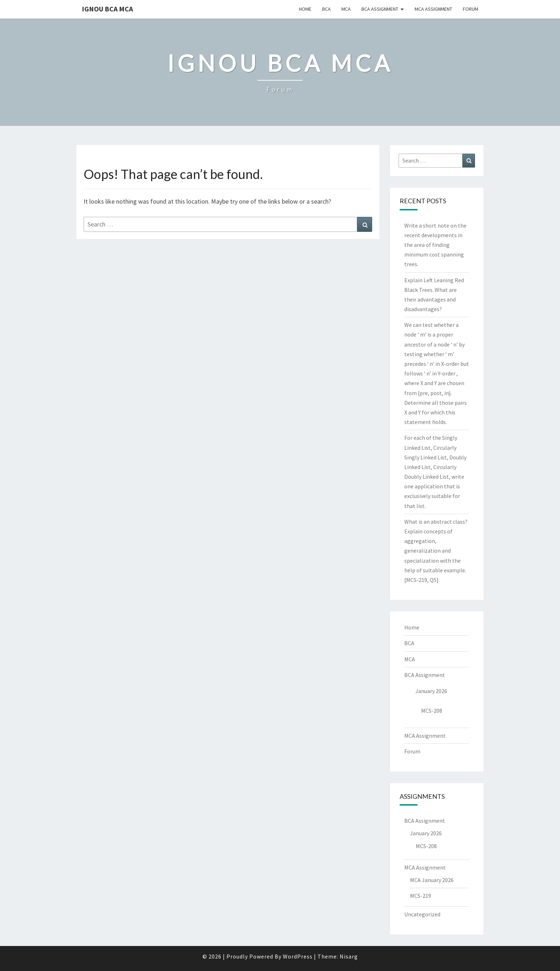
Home (305, 9)
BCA (326, 9)
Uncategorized (422, 914)
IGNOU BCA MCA (107, 9)
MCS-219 (421, 896)
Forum (471, 9)
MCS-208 (432, 711)
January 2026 (431, 691)
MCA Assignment (433, 9)
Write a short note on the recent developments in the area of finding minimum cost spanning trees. (435, 245)
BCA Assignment (380, 9)
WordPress (298, 956)
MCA (346, 9)
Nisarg (349, 956)
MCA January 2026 (432, 880)
